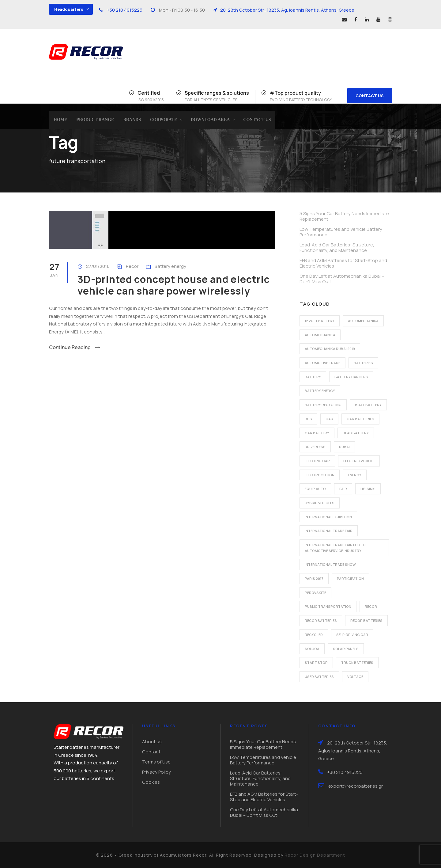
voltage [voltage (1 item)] (355, 677)
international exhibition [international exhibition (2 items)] (328, 517)
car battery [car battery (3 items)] (317, 433)
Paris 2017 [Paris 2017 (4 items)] (314, 579)
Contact (151, 752)
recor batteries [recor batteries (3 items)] (366, 621)
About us (152, 742)
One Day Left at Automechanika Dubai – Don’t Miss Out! (342, 279)
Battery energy (170, 266)
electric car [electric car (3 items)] (317, 461)
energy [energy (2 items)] (355, 475)
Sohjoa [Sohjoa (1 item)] (312, 649)
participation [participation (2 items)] (350, 579)
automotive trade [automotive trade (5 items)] (322, 363)
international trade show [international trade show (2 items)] (330, 564)
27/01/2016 (98, 266)
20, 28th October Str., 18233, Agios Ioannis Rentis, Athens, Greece (353, 751)
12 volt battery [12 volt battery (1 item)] (320, 321)
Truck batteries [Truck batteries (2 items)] (357, 662)
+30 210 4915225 (125, 10)
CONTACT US (370, 96)
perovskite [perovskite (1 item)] (315, 593)
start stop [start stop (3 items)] (316, 662)
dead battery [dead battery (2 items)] (356, 433)
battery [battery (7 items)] (313, 377)
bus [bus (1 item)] (308, 419)
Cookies (151, 782)
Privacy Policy (156, 772)
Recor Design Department (315, 855)
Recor (132, 266)
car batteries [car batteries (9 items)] (360, 419)
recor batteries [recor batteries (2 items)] (321, 621)
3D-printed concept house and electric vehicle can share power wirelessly (174, 285)
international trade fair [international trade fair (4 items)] (329, 531)
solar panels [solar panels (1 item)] (346, 649)
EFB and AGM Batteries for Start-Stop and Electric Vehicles (343, 263)
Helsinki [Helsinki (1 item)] (368, 489)
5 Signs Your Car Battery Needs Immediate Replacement (344, 216)
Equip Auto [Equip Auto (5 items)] (315, 489)
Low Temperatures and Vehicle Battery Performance (341, 232)
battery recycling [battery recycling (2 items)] (323, 405)
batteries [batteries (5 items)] (363, 363)
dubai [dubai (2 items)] (344, 447)
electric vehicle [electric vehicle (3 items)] (359, 461)
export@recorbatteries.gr (356, 786)
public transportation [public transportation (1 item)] (328, 606)
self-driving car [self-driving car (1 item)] (352, 635)
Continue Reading (75, 347)
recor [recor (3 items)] (371, 606)
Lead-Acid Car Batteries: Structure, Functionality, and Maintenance (337, 247)
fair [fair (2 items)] (343, 489)
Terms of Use (156, 762)
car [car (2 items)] (329, 419)
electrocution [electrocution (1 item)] (320, 475)
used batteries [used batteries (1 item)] (319, 677)
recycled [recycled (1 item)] (314, 635)
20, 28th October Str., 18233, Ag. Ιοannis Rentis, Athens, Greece (287, 10)
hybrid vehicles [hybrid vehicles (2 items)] (320, 503)
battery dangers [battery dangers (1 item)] (351, 377)
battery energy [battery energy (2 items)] (320, 391)
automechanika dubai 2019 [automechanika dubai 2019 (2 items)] (330, 349)
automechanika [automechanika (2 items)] (363, 321)
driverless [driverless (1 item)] (315, 447)
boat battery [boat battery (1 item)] (368, 405)
